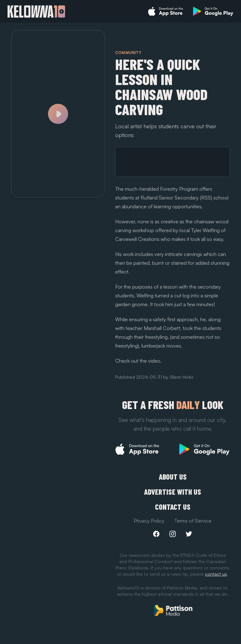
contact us (216, 574)
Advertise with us (173, 492)
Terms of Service (193, 521)
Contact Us (173, 507)
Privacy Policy (149, 521)
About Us (173, 477)
